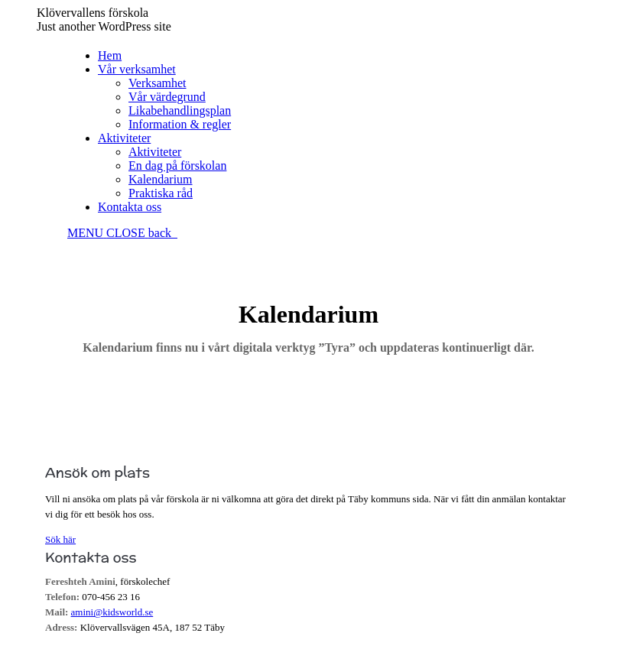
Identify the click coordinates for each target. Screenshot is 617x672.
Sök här (60, 539)
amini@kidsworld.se (112, 612)
